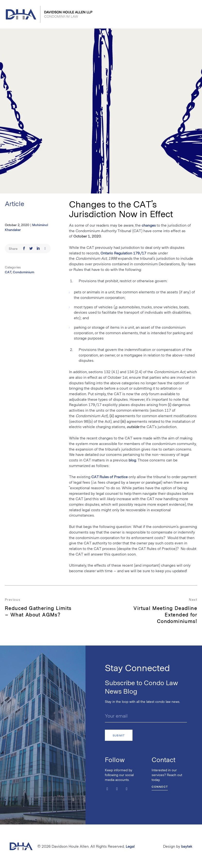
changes (149, 225)
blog (132, 460)
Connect (160, 786)
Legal (130, 846)
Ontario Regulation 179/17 (123, 253)
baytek (187, 846)
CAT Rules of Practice (109, 477)
